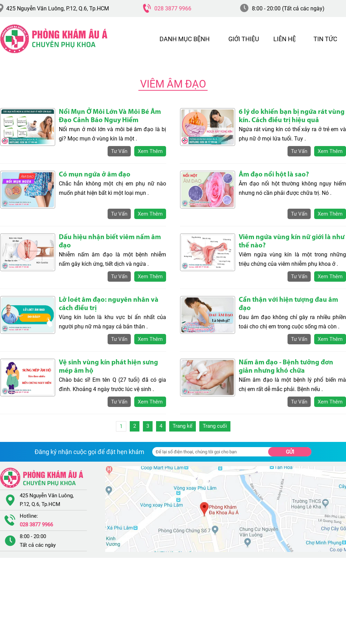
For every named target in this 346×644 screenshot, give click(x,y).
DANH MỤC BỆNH (185, 39)
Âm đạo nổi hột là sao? (274, 175)
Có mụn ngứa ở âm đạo (95, 175)
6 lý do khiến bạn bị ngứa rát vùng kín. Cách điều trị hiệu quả (292, 116)
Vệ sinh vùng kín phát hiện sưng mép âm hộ (108, 367)
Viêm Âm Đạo (173, 84)
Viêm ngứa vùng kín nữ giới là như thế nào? (292, 242)
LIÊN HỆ (285, 39)
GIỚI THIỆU (244, 39)
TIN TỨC (325, 39)
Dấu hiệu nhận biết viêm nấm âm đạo (110, 242)
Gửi (290, 452)
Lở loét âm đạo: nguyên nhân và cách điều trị (109, 304)
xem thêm (150, 151)
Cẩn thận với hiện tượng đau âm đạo (288, 304)
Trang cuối (215, 426)
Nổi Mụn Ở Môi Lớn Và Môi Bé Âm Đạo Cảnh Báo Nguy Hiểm (110, 116)
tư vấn (119, 151)
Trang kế (183, 426)
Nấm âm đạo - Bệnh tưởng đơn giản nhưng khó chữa (286, 367)
